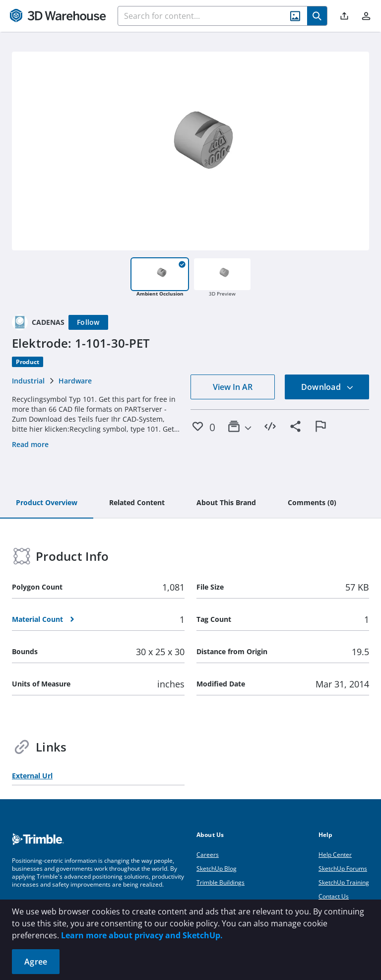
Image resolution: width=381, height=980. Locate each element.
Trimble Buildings (221, 882)
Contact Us (334, 896)
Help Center (335, 855)
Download (327, 387)
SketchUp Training (344, 882)
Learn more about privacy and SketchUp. (142, 935)
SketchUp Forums (343, 868)
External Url (32, 776)
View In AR (233, 387)
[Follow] (88, 322)
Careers (208, 855)
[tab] (47, 503)
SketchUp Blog (217, 868)
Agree (36, 962)
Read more (30, 444)
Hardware (75, 381)
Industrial (28, 381)
